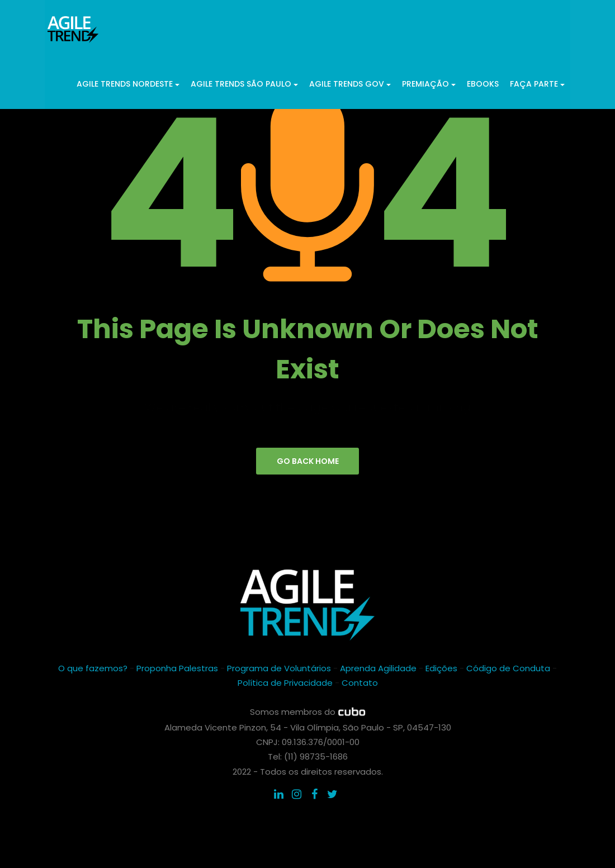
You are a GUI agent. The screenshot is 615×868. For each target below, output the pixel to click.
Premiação (429, 83)
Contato (360, 684)
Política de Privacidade (285, 684)
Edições (441, 669)
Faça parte (537, 83)
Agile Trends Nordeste (128, 83)
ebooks (483, 83)
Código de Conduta (508, 669)
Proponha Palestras (177, 669)
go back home (308, 462)
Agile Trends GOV (350, 83)
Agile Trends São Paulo (244, 83)
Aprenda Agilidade (378, 669)
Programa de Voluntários (279, 669)
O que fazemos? (93, 669)
